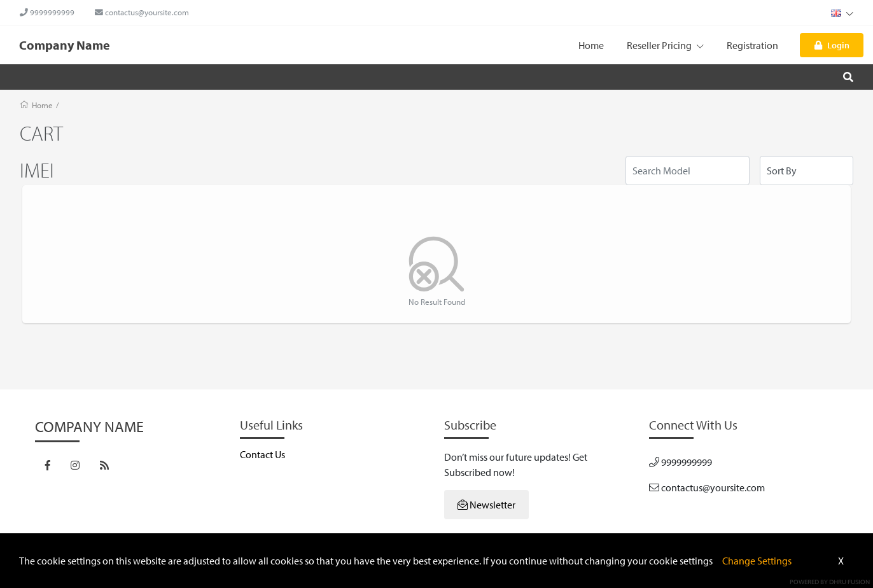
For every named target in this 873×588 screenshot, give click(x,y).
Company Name (65, 45)
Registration (752, 45)
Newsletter (486, 505)
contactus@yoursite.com (142, 12)
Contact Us (262, 454)
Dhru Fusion (849, 582)
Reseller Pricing (665, 45)
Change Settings (757, 561)
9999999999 (47, 12)
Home (591, 45)
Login (832, 45)
